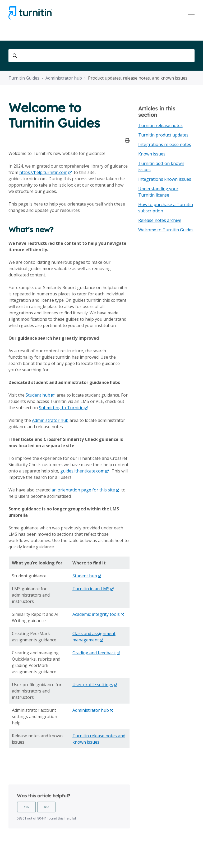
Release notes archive (160, 220)
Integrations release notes (165, 144)
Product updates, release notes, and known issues (138, 78)
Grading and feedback (94, 653)
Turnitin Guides (24, 78)
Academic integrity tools (96, 614)
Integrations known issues (165, 179)
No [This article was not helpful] (46, 807)
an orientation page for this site (83, 490)
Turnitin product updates (163, 135)
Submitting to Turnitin (61, 408)
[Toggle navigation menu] (191, 13)
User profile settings (93, 685)
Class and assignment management (94, 637)
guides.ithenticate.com (82, 471)
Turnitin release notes (160, 125)
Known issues (152, 154)
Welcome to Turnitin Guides (166, 230)
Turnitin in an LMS (91, 589)
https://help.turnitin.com (43, 172)
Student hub (38, 395)
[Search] (101, 56)
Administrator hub (64, 78)
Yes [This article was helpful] (26, 807)
